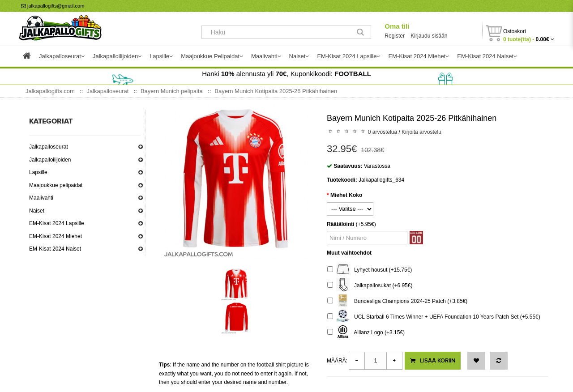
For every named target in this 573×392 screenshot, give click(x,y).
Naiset (37, 211)
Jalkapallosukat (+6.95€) (370, 286)
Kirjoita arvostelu (421, 132)
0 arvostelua (383, 132)
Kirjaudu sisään (429, 36)
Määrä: (337, 361)
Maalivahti (41, 198)
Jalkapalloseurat (49, 147)
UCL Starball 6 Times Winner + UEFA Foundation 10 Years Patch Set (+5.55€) (434, 317)
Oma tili (397, 26)
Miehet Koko (346, 195)
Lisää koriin (433, 361)
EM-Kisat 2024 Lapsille (57, 223)
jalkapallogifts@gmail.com (53, 6)
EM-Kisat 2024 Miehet (56, 236)
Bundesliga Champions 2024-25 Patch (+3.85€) (397, 301)
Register (395, 36)
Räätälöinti (340, 224)
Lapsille (38, 172)
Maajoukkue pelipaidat (56, 185)
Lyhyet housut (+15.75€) (370, 270)
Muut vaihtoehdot (349, 253)
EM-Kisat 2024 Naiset (55, 249)
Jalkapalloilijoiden (50, 160)
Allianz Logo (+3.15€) (366, 333)
